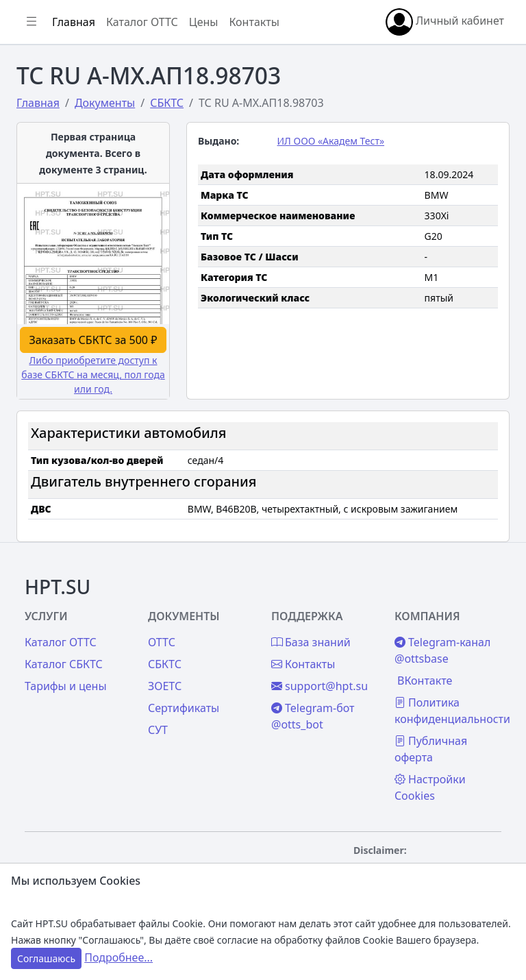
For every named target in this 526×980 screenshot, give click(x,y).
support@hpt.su (320, 686)
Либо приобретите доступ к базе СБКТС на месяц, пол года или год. (93, 375)
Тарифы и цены (66, 686)
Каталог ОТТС (142, 22)
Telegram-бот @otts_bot (313, 716)
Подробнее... (118, 957)
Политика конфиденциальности (452, 711)
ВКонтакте (425, 681)
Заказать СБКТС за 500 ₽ (93, 340)
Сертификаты (184, 708)
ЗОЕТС (165, 686)
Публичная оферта (431, 749)
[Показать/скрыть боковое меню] (32, 22)
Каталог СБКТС (64, 664)
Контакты (254, 22)
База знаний (311, 642)
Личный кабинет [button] (445, 22)
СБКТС (165, 664)
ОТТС (162, 642)
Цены (204, 22)
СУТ (158, 730)
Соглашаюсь (46, 958)
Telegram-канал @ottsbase (442, 650)
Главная (74, 22)
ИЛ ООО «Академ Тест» (331, 141)
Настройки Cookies (430, 787)
